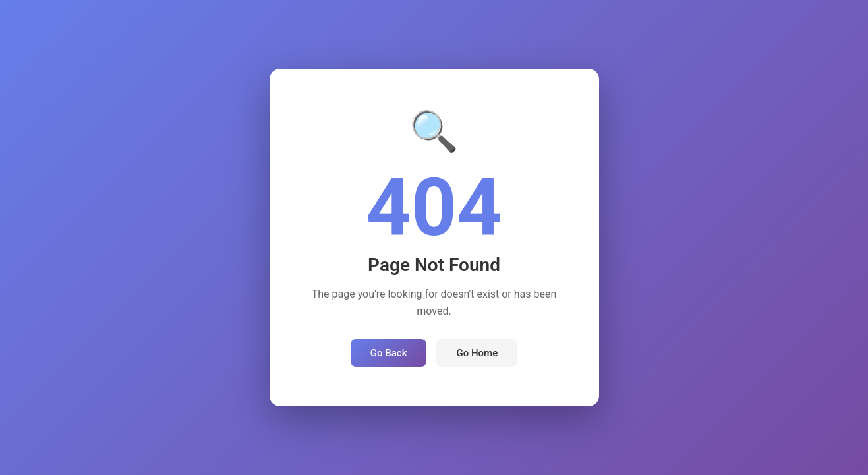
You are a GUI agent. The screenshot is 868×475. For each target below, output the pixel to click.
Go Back (389, 353)
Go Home (477, 353)
